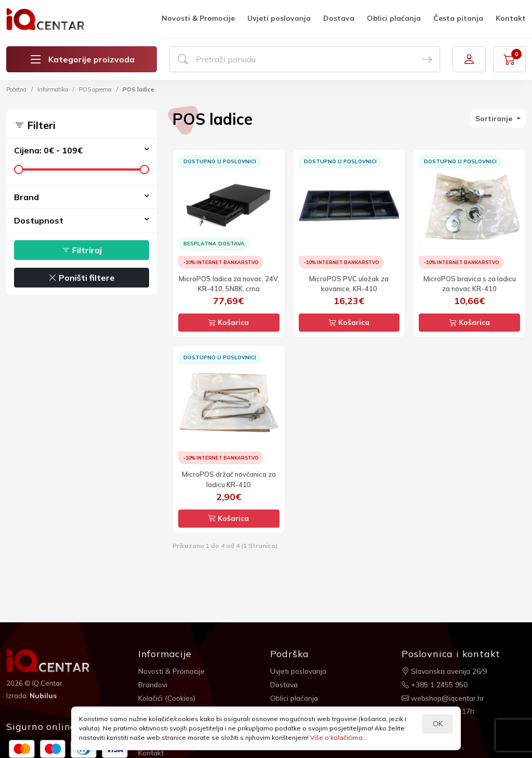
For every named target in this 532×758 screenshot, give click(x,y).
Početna (16, 89)
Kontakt (511, 18)
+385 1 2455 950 (435, 684)
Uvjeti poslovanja (279, 18)
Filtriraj (82, 250)
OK (438, 724)
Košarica (229, 322)
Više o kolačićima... (339, 737)
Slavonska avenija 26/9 (445, 671)
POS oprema (95, 89)
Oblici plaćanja (394, 18)
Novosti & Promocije (198, 18)
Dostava (339, 18)
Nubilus (43, 696)
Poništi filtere (82, 278)
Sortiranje (495, 119)
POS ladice (138, 89)
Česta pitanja (458, 18)
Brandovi (154, 684)
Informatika (53, 89)
